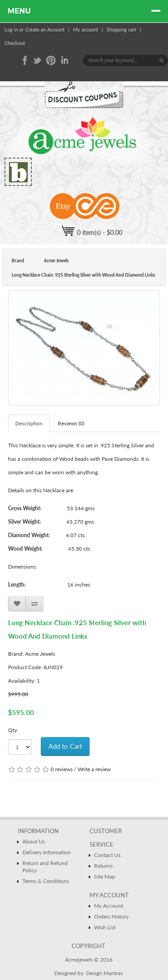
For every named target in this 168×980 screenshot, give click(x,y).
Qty (13, 730)
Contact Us (107, 855)
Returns (103, 866)
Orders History (111, 916)
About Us (34, 841)
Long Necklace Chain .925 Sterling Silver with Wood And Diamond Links (83, 275)
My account (86, 29)
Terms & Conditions (46, 881)
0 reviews (62, 769)
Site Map (105, 876)
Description (29, 423)
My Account (109, 906)
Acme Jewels (56, 260)
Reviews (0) (71, 423)
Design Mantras (104, 973)
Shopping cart (121, 29)
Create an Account (45, 29)
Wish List (105, 927)
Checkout (15, 43)
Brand (18, 260)
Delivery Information (47, 852)
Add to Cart (65, 746)
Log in (11, 29)
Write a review (94, 769)
